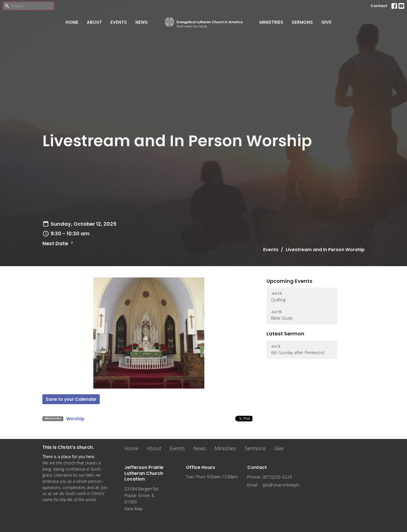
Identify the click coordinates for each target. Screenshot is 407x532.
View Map (134, 509)
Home (72, 22)
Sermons (302, 22)
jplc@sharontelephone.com (283, 485)
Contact (379, 6)
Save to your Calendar (71, 399)
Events (119, 22)
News (142, 22)
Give (326, 22)
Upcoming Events (289, 281)
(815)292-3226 (278, 477)
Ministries (271, 22)
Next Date (59, 243)
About (94, 22)
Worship (75, 419)
